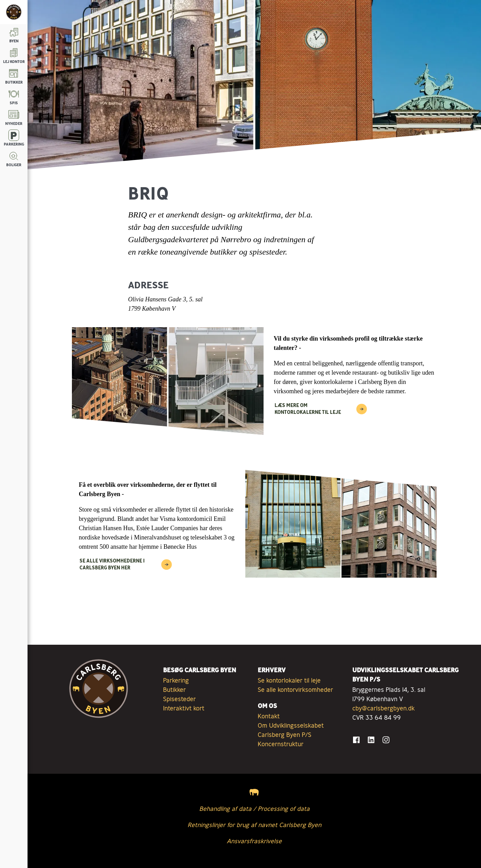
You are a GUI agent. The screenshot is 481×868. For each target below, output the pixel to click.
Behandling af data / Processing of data (254, 808)
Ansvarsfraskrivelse (254, 841)
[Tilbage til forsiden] (14, 12)
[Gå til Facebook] (356, 740)
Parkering (176, 680)
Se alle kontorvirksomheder (295, 689)
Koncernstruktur (281, 744)
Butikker (174, 689)
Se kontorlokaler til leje (289, 680)
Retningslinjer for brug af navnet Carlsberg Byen (254, 825)
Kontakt (269, 716)
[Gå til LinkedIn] (371, 740)
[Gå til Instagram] (386, 740)
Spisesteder (179, 699)
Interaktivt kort (184, 708)
